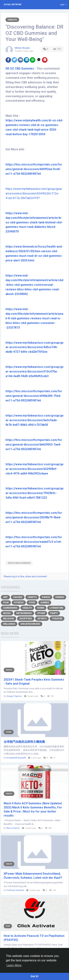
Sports (42, 618)
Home (41, 608)
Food (32, 602)
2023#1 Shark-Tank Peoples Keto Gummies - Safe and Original (34, 682)
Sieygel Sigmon (14, 696)
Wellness (9, 624)
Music (7, 613)
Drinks (60, 597)
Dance (46, 597)
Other (41, 613)
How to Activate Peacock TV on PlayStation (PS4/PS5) (34, 938)
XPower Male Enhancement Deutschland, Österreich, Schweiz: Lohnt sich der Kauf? (33, 876)
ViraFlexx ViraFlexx (15, 890)
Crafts (32, 597)
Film (6, 602)
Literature (56, 608)
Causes (18, 597)
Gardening (10, 608)
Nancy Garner (13, 828)
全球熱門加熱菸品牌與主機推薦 (24, 742)
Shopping (26, 618)
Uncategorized (30, 624)
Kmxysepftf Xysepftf (16, 758)
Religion (9, 618)
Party (54, 613)
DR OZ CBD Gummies (20, 69)
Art (5, 597)
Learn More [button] (14, 965)
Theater (57, 618)
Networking (24, 613)
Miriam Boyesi (22, 48)
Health (12, 20)
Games (45, 602)
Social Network (13, 5)
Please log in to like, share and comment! (25, 576)
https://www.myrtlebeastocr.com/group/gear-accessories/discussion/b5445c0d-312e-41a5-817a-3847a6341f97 (34, 194)
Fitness (19, 602)
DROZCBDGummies (19, 563)
